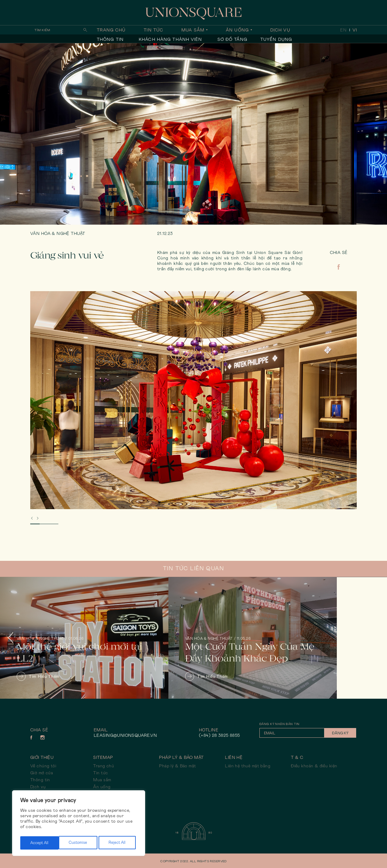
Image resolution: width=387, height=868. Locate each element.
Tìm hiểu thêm (38, 676)
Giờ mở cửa (42, 773)
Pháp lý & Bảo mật (177, 766)
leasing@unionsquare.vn (125, 735)
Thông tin (110, 39)
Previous (15, 638)
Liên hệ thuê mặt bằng (248, 766)
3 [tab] (54, 524)
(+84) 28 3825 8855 (220, 735)
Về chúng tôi (43, 766)
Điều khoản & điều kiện (314, 766)
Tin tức (153, 30)
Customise (39, 843)
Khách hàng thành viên (171, 39)
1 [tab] (35, 524)
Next (372, 638)
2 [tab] (44, 524)
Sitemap (103, 757)
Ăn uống (237, 30)
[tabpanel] (193, 400)
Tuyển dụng (276, 39)
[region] (79, 824)
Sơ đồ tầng (232, 39)
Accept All (118, 843)
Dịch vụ (280, 30)
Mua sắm (193, 30)
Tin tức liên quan (193, 568)
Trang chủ (111, 30)
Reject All (79, 843)
